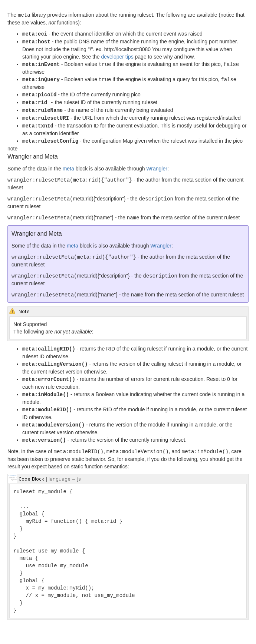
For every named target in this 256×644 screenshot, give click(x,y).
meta (68, 165)
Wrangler (157, 165)
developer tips (117, 56)
